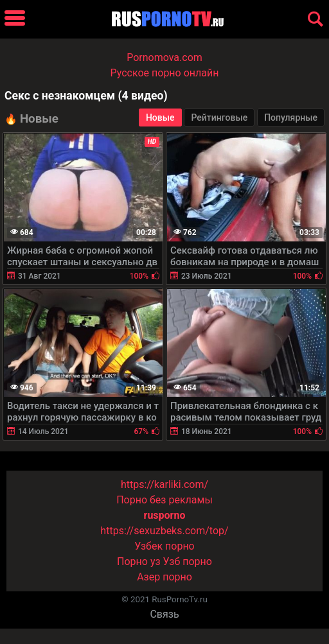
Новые (160, 117)
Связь (164, 614)
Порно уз (139, 561)
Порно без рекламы (164, 500)
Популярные (291, 117)
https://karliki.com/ (164, 484)
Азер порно (164, 577)
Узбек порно (164, 546)
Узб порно (188, 561)
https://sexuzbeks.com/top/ (164, 531)
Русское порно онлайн (165, 73)
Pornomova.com (164, 57)
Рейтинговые (219, 117)
